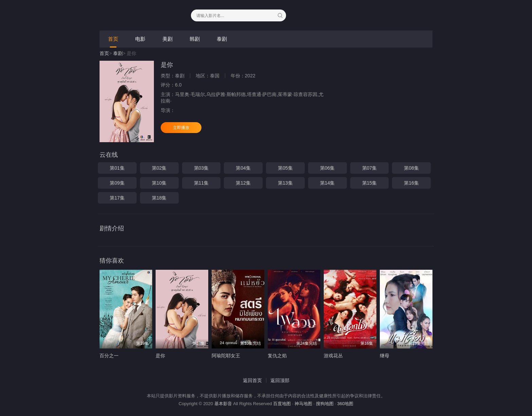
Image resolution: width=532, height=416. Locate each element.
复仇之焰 (277, 356)
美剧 (167, 39)
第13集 (285, 183)
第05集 (285, 168)
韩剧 (195, 39)
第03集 (201, 168)
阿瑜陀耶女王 (226, 356)
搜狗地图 (325, 404)
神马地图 (303, 404)
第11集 (201, 183)
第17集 (117, 198)
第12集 (243, 183)
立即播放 (181, 128)
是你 (160, 356)
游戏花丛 (333, 356)
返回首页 (252, 380)
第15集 (370, 183)
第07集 (370, 168)
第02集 (159, 168)
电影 (140, 39)
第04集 (243, 168)
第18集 (159, 198)
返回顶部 (280, 380)
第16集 (411, 183)
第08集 (411, 168)
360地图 (345, 404)
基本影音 (223, 404)
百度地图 (282, 404)
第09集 (117, 183)
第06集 (327, 168)
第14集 (327, 183)
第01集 (117, 168)
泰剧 (222, 39)
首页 (113, 39)
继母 (385, 356)
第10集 (159, 183)
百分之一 (109, 356)
